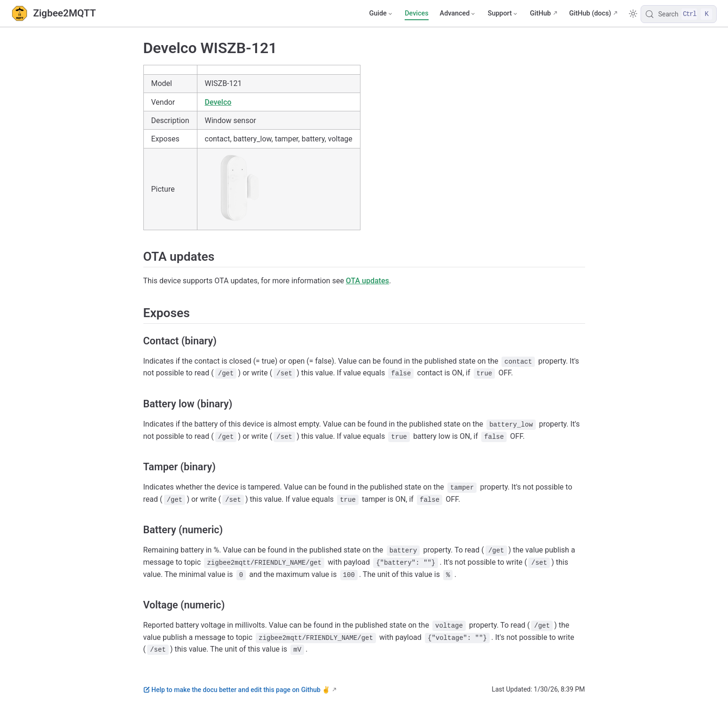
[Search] (679, 14)
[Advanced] (458, 14)
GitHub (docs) (590, 13)
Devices (416, 13)
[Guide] (381, 14)
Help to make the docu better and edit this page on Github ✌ (237, 690)
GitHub (540, 13)
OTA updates (368, 281)
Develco (218, 102)
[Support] (503, 14)
